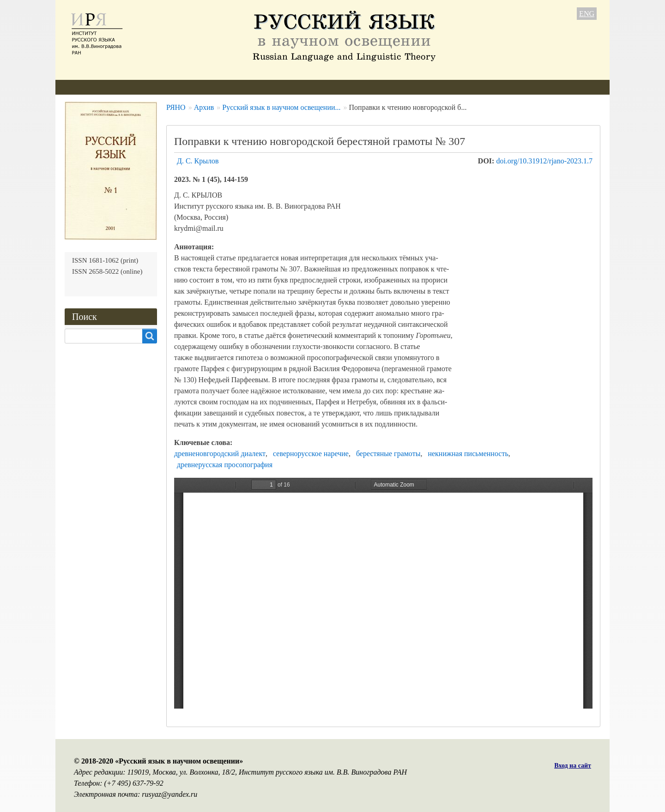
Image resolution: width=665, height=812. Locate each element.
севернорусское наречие (311, 454)
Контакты (388, 87)
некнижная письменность (468, 454)
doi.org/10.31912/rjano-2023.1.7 (544, 161)
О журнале (82, 87)
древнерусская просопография (225, 465)
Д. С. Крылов (198, 161)
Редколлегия (137, 87)
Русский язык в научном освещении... (281, 107)
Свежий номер (244, 87)
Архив (296, 87)
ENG (587, 14)
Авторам (189, 87)
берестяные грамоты (388, 454)
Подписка (339, 87)
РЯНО (176, 107)
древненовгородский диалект (220, 454)
